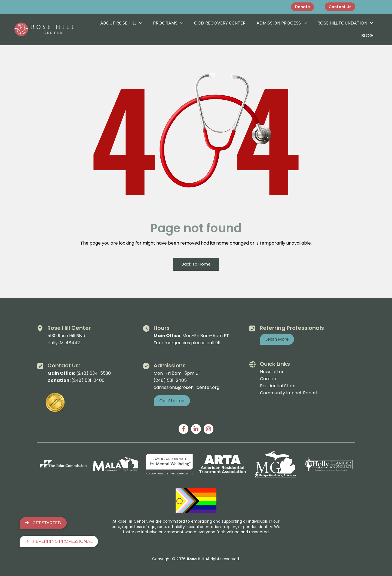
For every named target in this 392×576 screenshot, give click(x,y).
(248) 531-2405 (170, 380)
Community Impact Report (289, 393)
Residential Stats (278, 386)
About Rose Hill (121, 23)
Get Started (43, 523)
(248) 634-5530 (94, 373)
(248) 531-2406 (88, 380)
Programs (168, 23)
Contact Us (340, 7)
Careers (269, 379)
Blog (367, 36)
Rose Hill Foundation (345, 23)
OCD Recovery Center (220, 23)
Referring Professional (59, 541)
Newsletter (272, 372)
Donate (302, 7)
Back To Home (196, 264)
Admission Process (281, 23)
